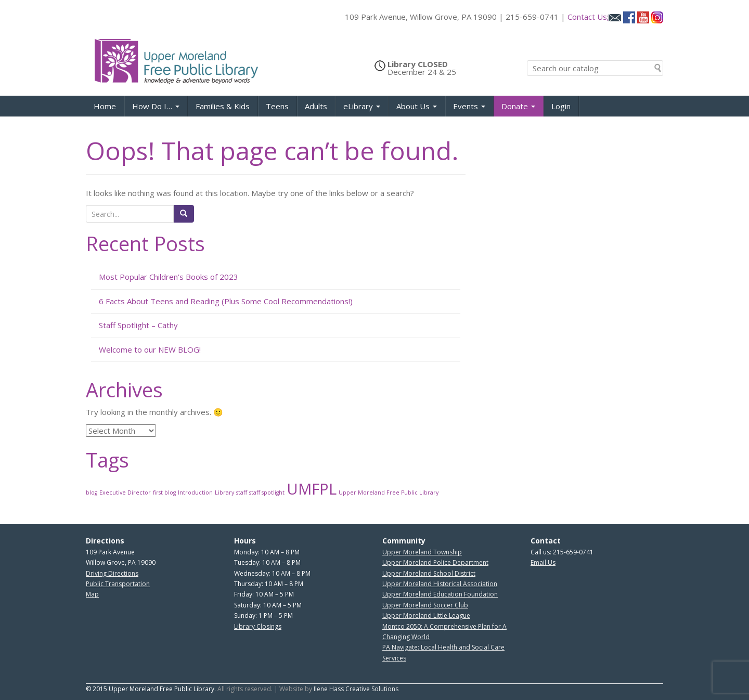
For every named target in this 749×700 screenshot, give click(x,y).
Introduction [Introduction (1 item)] (195, 492)
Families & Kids (223, 106)
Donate (518, 106)
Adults (316, 106)
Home (105, 106)
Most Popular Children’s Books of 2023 (169, 277)
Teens (277, 106)
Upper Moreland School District (429, 573)
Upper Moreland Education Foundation (440, 594)
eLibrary (362, 106)
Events (469, 106)
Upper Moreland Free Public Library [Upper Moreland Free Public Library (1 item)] (389, 492)
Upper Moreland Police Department (435, 562)
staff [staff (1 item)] (242, 492)
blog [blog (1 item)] (92, 492)
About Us (417, 106)
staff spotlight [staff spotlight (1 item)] (267, 492)
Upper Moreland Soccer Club (425, 605)
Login (561, 106)
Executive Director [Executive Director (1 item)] (125, 492)
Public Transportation (118, 584)
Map (92, 594)
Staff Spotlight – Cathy (138, 325)
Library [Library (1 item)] (224, 492)
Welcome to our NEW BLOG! (150, 349)
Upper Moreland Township (422, 552)
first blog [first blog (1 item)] (164, 492)
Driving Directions (112, 573)
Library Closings (258, 626)
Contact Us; (594, 17)
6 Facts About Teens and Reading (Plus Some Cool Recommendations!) (226, 301)
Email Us (543, 562)
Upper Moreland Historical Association (440, 584)
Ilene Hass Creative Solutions (356, 689)
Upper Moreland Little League (426, 615)
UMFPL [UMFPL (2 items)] (312, 489)
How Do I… (156, 106)
